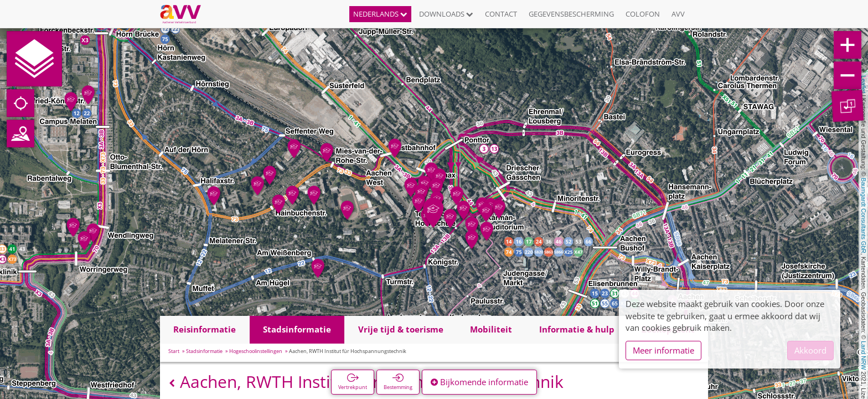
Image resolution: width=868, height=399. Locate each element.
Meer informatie (663, 350)
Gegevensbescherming (571, 14)
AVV (678, 14)
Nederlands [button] (380, 14)
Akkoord (810, 350)
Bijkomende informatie (479, 382)
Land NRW (864, 355)
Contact (501, 14)
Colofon (643, 14)
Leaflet (864, 84)
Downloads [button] (446, 14)
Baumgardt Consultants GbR (864, 216)
